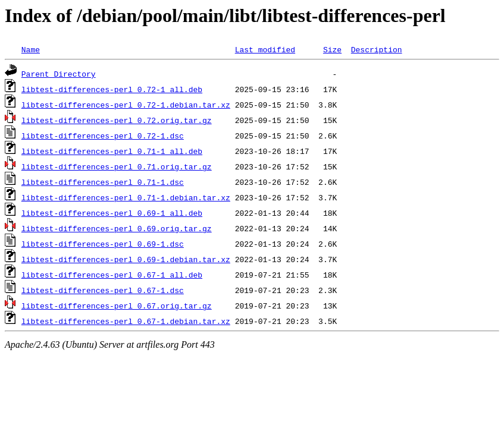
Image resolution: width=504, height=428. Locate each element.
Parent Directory (59, 74)
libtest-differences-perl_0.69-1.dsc (103, 244)
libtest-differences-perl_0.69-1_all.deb (112, 213)
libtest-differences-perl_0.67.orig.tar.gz (117, 306)
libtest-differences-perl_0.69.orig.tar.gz (117, 228)
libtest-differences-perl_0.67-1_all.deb (112, 275)
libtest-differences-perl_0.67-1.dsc (103, 290)
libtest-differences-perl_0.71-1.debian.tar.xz (126, 197)
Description (377, 49)
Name (31, 49)
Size (332, 49)
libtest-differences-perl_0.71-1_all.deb (112, 151)
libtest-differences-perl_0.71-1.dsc (103, 182)
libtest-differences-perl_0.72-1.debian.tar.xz (126, 105)
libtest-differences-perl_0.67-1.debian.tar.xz (126, 321)
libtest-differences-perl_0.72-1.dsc (103, 136)
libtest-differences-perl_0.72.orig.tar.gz (117, 120)
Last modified (265, 49)
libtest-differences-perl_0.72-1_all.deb (112, 89)
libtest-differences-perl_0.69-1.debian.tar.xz (126, 259)
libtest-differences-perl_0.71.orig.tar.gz (117, 166)
